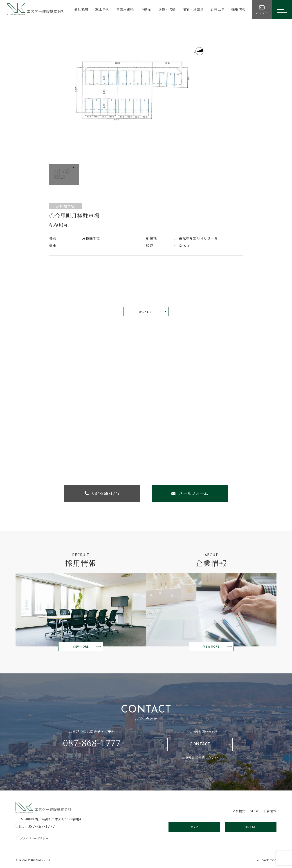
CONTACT (200, 745)
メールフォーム (191, 493)
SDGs (253, 811)
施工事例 (102, 9)
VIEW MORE (81, 647)
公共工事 (217, 9)
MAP (194, 828)
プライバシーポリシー (32, 839)
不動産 (145, 9)
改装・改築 (166, 9)
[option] (146, 93)
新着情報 (269, 811)
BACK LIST (146, 312)
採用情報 (238, 9)
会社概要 (81, 9)
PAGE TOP (267, 861)
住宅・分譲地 (192, 9)
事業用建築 (124, 9)
